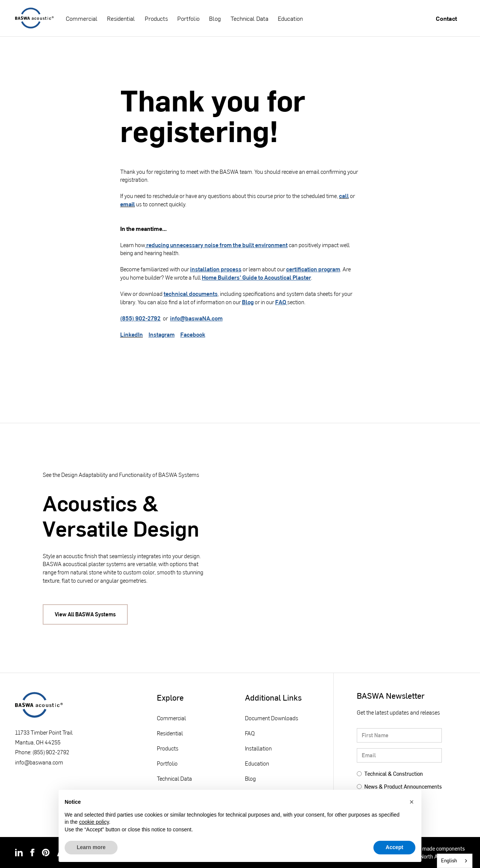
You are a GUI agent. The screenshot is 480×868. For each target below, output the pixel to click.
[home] (34, 18)
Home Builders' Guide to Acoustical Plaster (256, 277)
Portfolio (188, 18)
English (449, 860)
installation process (216, 269)
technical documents (191, 294)
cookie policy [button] (94, 822)
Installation (258, 748)
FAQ (281, 302)
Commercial (82, 18)
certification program (313, 269)
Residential (121, 18)
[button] (412, 802)
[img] (19, 853)
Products (156, 18)
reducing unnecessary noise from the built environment (216, 245)
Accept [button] (394, 847)
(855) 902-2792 (140, 318)
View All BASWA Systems (85, 614)
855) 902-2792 (52, 752)
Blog (215, 18)
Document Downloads (272, 718)
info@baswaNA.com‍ (196, 318)
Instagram (162, 334)
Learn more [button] (91, 847)
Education (290, 18)
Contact (446, 18)
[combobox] (455, 861)
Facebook (193, 334)
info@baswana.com (39, 762)
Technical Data (249, 18)
